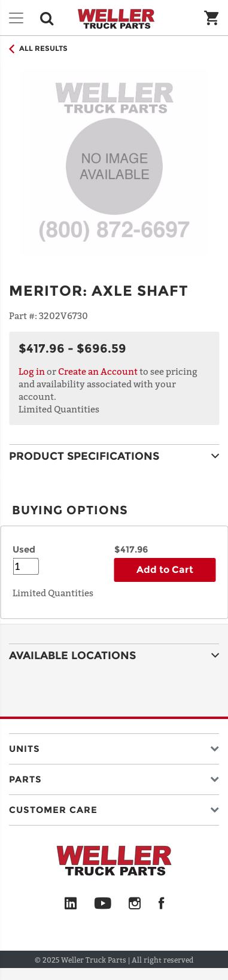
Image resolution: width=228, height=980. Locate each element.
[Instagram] (135, 904)
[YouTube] (103, 904)
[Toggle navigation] (16, 18)
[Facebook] (161, 904)
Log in (32, 371)
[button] (114, 746)
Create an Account (98, 371)
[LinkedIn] (71, 904)
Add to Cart (165, 570)
